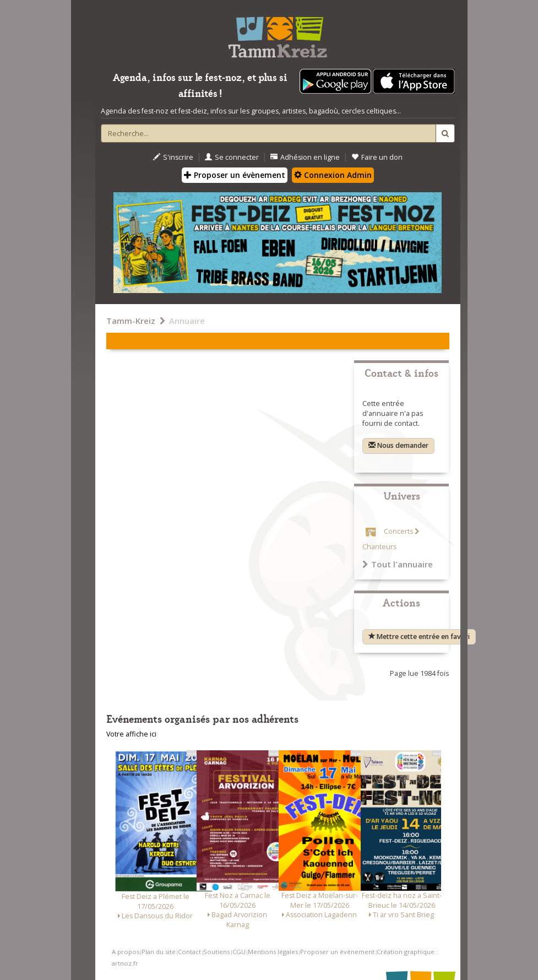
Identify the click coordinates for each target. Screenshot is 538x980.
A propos (126, 952)
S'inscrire (173, 157)
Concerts (398, 531)
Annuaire (187, 321)
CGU (239, 952)
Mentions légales (273, 952)
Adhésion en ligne (305, 157)
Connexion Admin (333, 175)
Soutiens (216, 952)
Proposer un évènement (235, 175)
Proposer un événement (337, 952)
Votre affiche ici (131, 734)
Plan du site (159, 952)
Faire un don (377, 157)
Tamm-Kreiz (131, 321)
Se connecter (232, 157)
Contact (189, 952)
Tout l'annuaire (398, 564)
